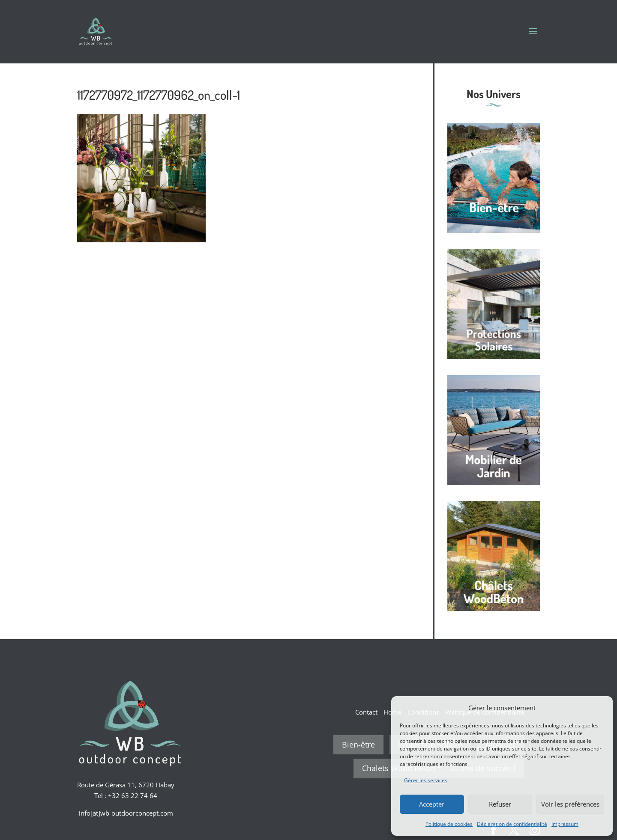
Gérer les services (426, 780)
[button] (600, 708)
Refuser (500, 804)
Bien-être (358, 745)
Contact (366, 712)
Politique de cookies (449, 824)
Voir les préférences (570, 804)
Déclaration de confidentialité (512, 824)
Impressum (565, 824)
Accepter (432, 804)
